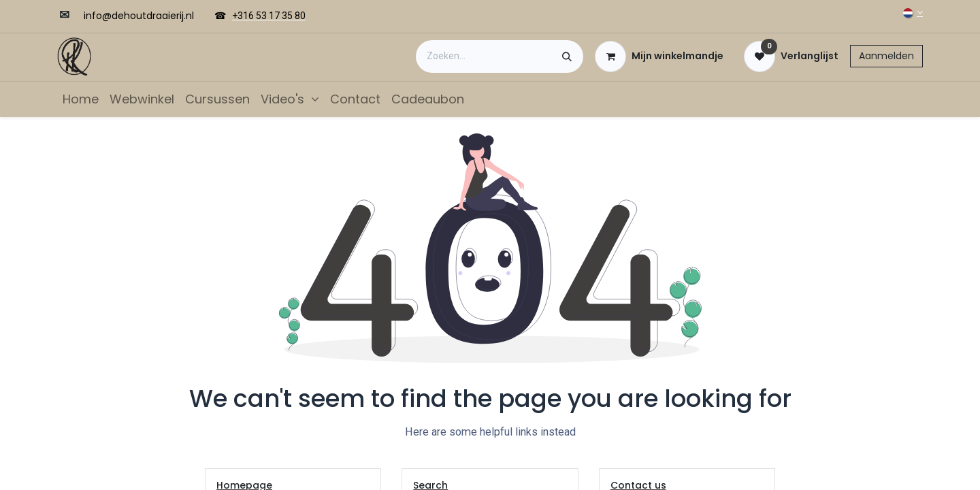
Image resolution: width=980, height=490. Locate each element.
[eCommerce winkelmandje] (659, 56)
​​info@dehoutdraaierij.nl (139, 16)
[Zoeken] (567, 56)
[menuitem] (81, 99)
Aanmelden (886, 56)
